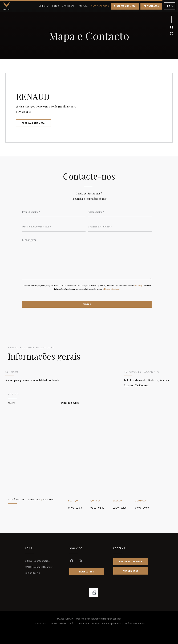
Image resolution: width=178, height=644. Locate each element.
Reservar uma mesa (125, 6)
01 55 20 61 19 (24, 112)
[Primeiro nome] (54, 212)
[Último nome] (120, 212)
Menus (44, 6)
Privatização (151, 6)
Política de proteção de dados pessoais (102, 624)
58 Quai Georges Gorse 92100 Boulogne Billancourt (52, 106)
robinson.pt (138, 285)
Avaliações (68, 6)
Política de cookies (135, 624)
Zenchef (117, 619)
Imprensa (83, 6)
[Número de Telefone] (120, 226)
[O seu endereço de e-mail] (54, 226)
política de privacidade (111, 289)
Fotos (56, 6)
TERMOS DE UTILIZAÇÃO (65, 624)
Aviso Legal (43, 624)
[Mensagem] (87, 258)
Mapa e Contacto (100, 6)
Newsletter (87, 572)
